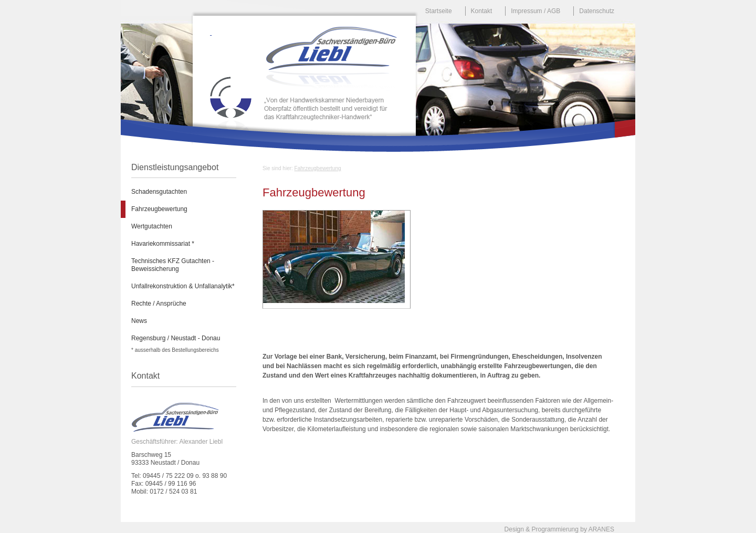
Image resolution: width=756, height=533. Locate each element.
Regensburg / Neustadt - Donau (176, 338)
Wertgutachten (152, 226)
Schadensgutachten (159, 192)
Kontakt (482, 11)
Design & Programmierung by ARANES (559, 529)
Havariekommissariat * (163, 244)
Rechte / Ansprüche (159, 304)
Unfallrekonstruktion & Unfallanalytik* (183, 286)
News (139, 321)
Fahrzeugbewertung (318, 168)
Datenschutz (597, 11)
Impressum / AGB (535, 11)
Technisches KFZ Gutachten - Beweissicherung (173, 265)
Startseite (439, 11)
